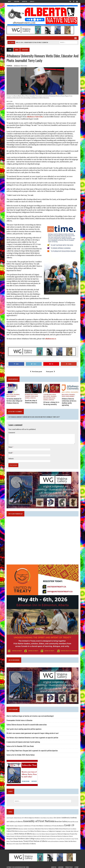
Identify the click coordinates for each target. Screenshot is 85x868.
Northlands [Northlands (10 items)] (38, 838)
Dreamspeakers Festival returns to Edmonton (19, 719)
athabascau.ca (51, 339)
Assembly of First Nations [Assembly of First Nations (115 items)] (39, 820)
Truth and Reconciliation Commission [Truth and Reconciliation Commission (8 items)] (56, 840)
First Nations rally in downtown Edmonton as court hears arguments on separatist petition (32, 737)
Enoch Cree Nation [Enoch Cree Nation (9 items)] (72, 828)
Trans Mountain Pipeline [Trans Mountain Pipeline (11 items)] (16, 840)
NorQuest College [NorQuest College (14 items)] (12, 838)
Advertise (25, 1)
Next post (50, 371)
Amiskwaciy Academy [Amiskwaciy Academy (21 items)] (69, 817)
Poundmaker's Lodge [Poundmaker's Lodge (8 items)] (69, 838)
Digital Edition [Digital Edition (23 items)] (12, 828)
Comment (12, 432)
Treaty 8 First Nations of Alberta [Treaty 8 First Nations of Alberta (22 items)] (35, 840)
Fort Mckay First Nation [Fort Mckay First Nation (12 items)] (34, 830)
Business (28, 394)
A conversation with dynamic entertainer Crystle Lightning (23, 741)
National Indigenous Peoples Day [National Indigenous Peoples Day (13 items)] (67, 833)
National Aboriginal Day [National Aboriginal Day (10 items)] (51, 833)
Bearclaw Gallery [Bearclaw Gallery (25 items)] (61, 821)
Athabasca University (20, 66)
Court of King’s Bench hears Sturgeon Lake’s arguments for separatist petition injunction (32, 750)
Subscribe (17, 1)
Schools (13, 396)
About (10, 1)
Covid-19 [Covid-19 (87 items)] (69, 824)
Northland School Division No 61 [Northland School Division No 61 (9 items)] (49, 838)
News (17, 50)
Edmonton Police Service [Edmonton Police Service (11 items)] (42, 828)
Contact (32, 1)
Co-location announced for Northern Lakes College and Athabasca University (14, 400)
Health (46, 398)
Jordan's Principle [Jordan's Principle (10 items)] (66, 830)
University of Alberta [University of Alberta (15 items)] (29, 843)
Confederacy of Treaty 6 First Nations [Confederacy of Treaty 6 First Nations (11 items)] (33, 825)
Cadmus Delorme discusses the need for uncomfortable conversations (27, 724)
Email (10, 452)
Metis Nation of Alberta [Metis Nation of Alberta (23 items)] (23, 833)
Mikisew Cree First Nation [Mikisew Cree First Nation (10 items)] (39, 833)
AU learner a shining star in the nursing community (51, 403)
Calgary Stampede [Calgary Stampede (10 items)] (18, 825)
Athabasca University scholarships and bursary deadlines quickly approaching (69, 401)
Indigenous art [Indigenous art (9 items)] (45, 830)
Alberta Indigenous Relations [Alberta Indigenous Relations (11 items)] (32, 817)
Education (52, 394)
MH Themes (26, 866)
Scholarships (70, 396)
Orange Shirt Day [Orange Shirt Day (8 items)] (61, 838)
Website (11, 458)
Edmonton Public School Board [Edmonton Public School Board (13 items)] (58, 828)
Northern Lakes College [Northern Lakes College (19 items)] (26, 838)
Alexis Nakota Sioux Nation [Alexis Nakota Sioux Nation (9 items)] (47, 817)
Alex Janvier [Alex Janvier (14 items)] (57, 817)
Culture (46, 394)
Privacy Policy (69, 866)
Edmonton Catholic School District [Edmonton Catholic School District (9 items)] (26, 828)
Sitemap (77, 866)
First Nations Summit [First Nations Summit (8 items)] (23, 830)
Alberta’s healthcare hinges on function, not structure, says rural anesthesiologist (30, 715)
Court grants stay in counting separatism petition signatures (24, 728)
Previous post (36, 371)
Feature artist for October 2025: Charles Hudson (21, 754)
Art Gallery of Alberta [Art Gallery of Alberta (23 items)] (15, 821)
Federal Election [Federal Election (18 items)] (12, 830)
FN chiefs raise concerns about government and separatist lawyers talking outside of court (33, 732)
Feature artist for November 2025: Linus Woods (20, 745)
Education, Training (13, 394)
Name (11, 446)
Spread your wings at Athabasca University (31, 401)
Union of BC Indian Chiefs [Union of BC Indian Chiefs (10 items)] (16, 843)
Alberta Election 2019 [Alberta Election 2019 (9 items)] (19, 817)
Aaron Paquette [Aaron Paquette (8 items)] (10, 817)
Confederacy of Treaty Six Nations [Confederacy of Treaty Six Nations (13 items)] (54, 825)
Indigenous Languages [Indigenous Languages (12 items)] (55, 830)
